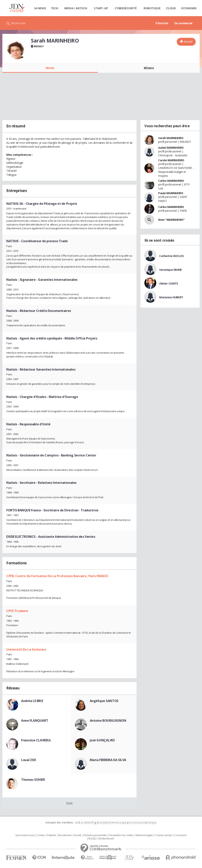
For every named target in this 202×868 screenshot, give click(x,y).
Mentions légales (144, 835)
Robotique (152, 8)
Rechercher (18, 23)
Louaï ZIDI (29, 760)
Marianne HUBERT (171, 297)
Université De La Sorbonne (26, 649)
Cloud (171, 8)
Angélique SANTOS (104, 701)
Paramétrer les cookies (122, 835)
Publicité (51, 835)
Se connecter (183, 23)
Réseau (149, 68)
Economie (189, 8)
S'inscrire (162, 23)
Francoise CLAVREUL (36, 740)
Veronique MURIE (171, 270)
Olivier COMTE (169, 283)
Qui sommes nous (25, 835)
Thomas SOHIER (33, 780)
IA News (40, 8)
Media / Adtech (76, 8)
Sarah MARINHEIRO (171, 138)
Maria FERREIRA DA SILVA (108, 760)
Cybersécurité (126, 8)
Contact (41, 835)
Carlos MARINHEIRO (171, 181)
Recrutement (65, 835)
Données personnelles (95, 835)
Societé (78, 835)
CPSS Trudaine (17, 611)
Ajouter (188, 41)
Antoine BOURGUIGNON (108, 721)
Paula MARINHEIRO (171, 193)
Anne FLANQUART (35, 721)
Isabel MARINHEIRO (171, 148)
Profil (50, 68)
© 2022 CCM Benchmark (101, 839)
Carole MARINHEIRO (171, 160)
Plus (69, 803)
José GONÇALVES (102, 740)
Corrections (180, 835)
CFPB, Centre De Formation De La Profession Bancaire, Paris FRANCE (57, 576)
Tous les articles (164, 835)
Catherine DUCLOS (171, 256)
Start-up (101, 8)
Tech (55, 8)
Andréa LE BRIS (32, 701)
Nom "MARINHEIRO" (171, 220)
